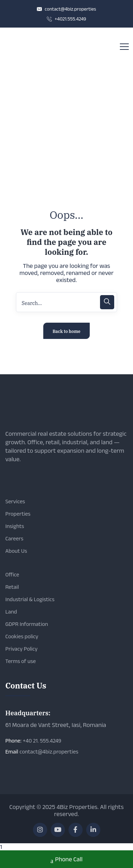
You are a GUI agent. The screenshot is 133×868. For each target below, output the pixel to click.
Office (12, 574)
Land (11, 612)
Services (15, 501)
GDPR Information (27, 624)
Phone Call (66, 860)
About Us (16, 551)
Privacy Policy (21, 649)
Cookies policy (22, 636)
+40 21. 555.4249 (42, 741)
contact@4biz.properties (66, 9)
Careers (14, 538)
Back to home (66, 331)
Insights (15, 526)
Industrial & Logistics (30, 599)
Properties (18, 514)
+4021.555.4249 (66, 19)
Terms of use (21, 661)
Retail (12, 587)
